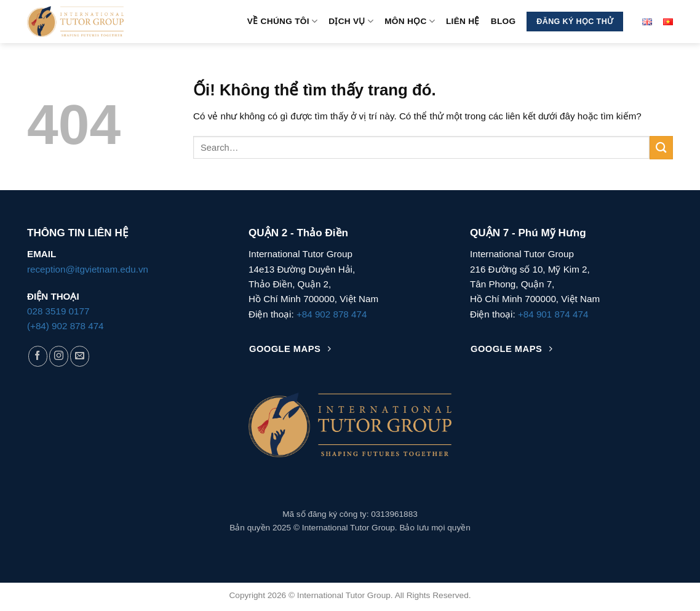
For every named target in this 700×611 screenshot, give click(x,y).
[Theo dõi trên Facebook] (38, 356)
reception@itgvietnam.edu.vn (88, 269)
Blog (503, 21)
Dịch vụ (351, 21)
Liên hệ (463, 21)
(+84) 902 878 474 (66, 326)
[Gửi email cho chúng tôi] (80, 356)
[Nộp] (661, 148)
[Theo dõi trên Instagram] (59, 356)
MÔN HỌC (410, 21)
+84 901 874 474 (553, 314)
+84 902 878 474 (332, 314)
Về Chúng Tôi (282, 21)
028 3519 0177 (58, 311)
